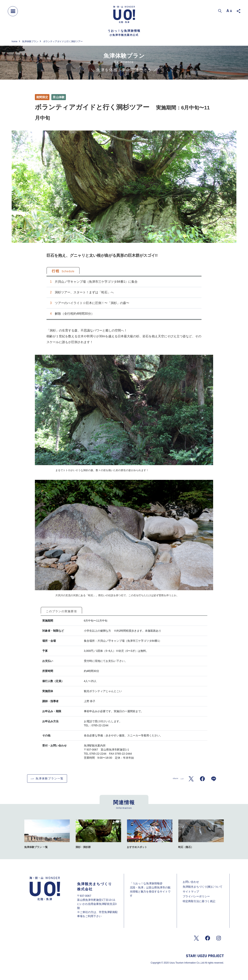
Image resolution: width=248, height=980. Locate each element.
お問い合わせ (191, 882)
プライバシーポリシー (196, 896)
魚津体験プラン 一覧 (36, 847)
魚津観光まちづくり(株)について (203, 887)
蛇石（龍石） (186, 847)
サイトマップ (191, 892)
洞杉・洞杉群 (83, 847)
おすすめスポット (137, 847)
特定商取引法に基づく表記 (199, 901)
